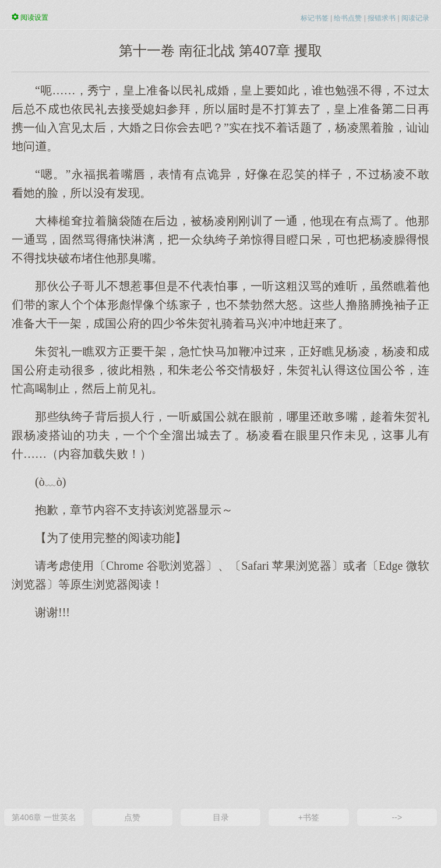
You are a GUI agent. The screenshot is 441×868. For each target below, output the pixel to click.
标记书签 (315, 18)
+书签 (309, 817)
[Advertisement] (220, 713)
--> (397, 817)
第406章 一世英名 (44, 817)
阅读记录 (415, 18)
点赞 (132, 817)
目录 (221, 817)
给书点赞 (348, 18)
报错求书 (382, 18)
